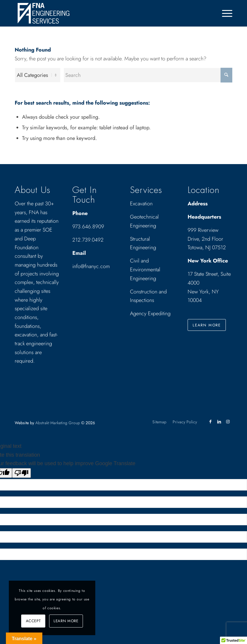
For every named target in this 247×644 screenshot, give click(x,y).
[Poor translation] (21, 473)
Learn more (66, 621)
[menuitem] (224, 13)
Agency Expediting (151, 313)
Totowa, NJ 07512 (207, 247)
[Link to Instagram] (228, 422)
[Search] (148, 75)
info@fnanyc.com (91, 266)
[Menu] (224, 13)
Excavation (141, 204)
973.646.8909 (88, 227)
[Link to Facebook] (210, 422)
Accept (33, 621)
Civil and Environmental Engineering (145, 269)
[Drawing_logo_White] (44, 13)
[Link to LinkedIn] (219, 422)
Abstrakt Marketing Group (58, 423)
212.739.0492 (88, 240)
